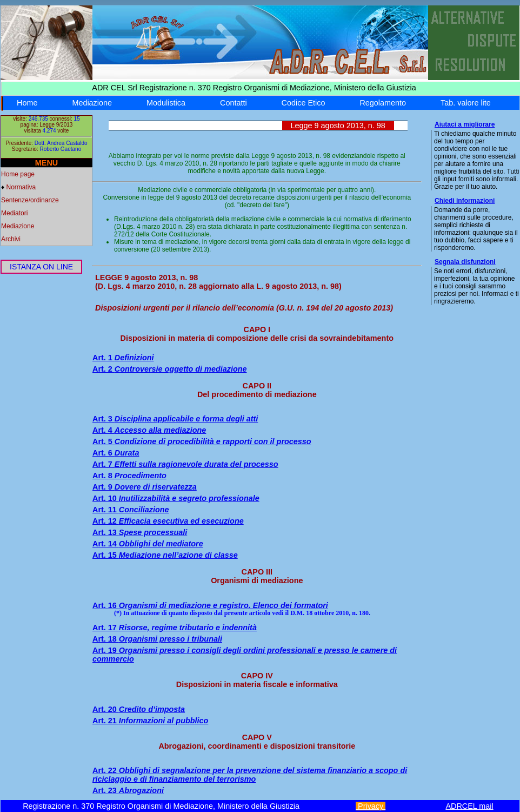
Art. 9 (145, 487)
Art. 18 (157, 639)
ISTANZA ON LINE (41, 267)
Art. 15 (165, 555)
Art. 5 (202, 441)
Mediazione (92, 103)
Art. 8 (129, 476)
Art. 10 (176, 498)
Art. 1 (123, 358)
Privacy (371, 806)
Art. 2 (169, 369)
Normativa (21, 187)
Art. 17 (175, 628)
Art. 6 (116, 453)
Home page (18, 174)
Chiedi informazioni (465, 201)
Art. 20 (139, 709)
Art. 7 (185, 464)
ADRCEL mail (469, 806)
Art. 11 (131, 510)
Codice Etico (304, 103)
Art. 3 (175, 419)
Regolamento (383, 103)
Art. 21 (150, 721)
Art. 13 (140, 532)
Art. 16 (210, 605)
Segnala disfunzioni (465, 262)
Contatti (234, 103)
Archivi (11, 239)
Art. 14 (148, 544)
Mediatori (14, 213)
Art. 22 (250, 775)
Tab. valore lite (466, 103)
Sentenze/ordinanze (30, 200)
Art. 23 (128, 790)
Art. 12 (168, 521)
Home (27, 103)
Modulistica (166, 103)
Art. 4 (149, 430)
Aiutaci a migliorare (465, 124)
